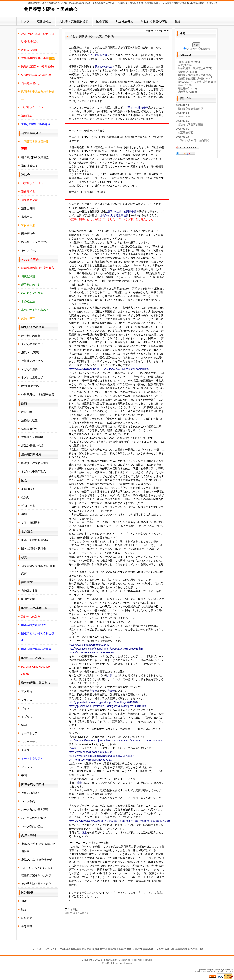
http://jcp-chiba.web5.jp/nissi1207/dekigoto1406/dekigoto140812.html (108, 706)
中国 (24, 775)
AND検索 (190, 49)
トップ (25, 21)
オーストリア (29, 733)
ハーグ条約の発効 (32, 826)
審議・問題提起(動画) (34, 540)
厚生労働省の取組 (32, 445)
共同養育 (27, 582)
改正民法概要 (124, 21)
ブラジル (27, 767)
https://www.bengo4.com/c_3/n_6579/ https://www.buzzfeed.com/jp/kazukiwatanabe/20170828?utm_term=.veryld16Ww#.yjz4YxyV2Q (101, 756)
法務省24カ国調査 (32, 437)
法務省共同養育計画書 (190, 125)
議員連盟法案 (29, 166)
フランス (27, 700)
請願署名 (187, 92)
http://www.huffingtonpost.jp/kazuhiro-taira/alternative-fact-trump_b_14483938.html (116, 741)
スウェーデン (29, 742)
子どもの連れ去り (97, 55)
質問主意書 (28, 506)
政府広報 (27, 412)
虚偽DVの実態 (30, 352)
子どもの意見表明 (32, 378)
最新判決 (187, 72)
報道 (178, 21)
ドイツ (25, 708)
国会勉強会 (28, 234)
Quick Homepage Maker (220, 970)
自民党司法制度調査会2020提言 (38, 570)
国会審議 (102, 21)
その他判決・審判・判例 (36, 884)
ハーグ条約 (28, 801)
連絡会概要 (44, 21)
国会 (185, 85)
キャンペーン (29, 250)
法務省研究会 (29, 429)
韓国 (24, 725)
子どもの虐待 (29, 369)
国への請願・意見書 (34, 548)
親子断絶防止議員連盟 (35, 157)
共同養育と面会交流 (155, 949)
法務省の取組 (29, 420)
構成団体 (27, 217)
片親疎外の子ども (32, 361)
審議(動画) (28, 489)
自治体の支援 (29, 591)
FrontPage (189, 62)
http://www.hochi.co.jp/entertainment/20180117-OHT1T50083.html (106, 649)
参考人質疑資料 (31, 522)
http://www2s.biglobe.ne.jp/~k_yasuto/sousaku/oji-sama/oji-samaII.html (109, 369)
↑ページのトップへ (41, 949)
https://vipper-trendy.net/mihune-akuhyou (92, 652)
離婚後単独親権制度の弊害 (182, 949)
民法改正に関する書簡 (35, 463)
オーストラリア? (32, 758)
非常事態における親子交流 (38, 394)
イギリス (27, 717)
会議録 (25, 497)
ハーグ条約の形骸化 (34, 818)
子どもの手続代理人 (34, 471)
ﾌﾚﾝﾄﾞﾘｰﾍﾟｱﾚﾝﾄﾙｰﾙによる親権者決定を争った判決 (37, 872)
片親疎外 (187, 88)
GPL (226, 972)
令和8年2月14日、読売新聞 (193, 140)
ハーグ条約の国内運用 (35, 810)
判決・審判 (29, 835)
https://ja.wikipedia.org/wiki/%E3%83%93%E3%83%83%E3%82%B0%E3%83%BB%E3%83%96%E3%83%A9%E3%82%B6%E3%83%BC (148, 821)
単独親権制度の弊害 (154, 21)
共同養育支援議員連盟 (74, 21)
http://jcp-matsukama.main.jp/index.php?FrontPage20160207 (104, 702)
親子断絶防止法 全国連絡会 (116, 960)
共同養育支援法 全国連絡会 (51, 9)
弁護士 (111, 675)
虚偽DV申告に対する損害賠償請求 (38, 847)
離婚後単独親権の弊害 (195, 78)
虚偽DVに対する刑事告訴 (122, 212)
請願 (24, 514)
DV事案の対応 (30, 386)
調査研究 (27, 918)
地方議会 (27, 531)
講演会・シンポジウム (35, 242)
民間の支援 (28, 599)
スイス (25, 750)
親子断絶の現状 (31, 336)
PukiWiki (207, 972)
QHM (231, 972)
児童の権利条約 (31, 793)
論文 (24, 910)
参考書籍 (27, 926)
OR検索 (204, 49)
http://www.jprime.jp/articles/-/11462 (89, 645)
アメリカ (27, 691)
